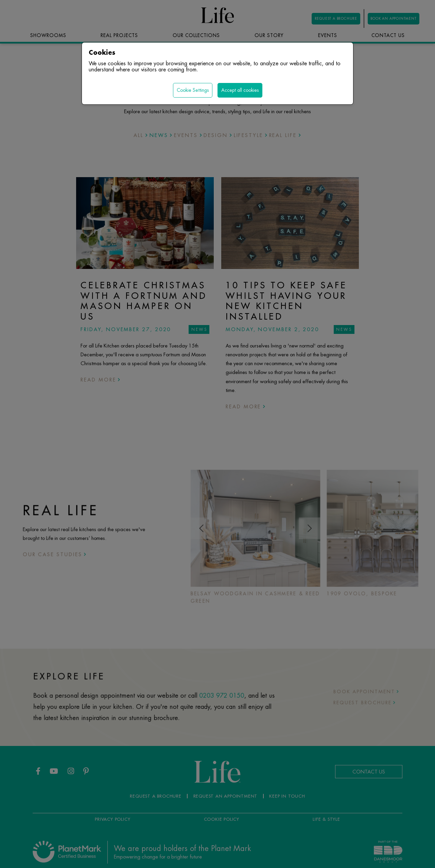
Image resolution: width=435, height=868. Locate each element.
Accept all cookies (240, 90)
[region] (217, 434)
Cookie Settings (193, 90)
